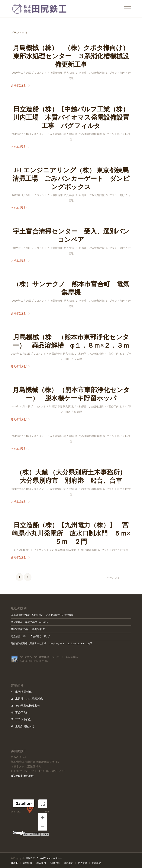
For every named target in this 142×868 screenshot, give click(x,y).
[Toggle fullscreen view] (43, 804)
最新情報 (58, 73)
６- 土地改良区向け (23, 726)
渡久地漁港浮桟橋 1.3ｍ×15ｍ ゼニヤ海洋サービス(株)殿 (43, 615)
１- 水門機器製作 (87, 550)
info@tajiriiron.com (22, 776)
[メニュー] (125, 9)
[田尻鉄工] (59, 9)
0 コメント (41, 73)
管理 (71, 78)
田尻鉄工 (30, 858)
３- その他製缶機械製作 (88, 134)
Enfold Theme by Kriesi (49, 858)
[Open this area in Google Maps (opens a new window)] (19, 833)
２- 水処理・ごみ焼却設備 (90, 73)
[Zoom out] (43, 826)
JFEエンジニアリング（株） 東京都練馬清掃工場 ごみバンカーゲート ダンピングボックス (71, 178)
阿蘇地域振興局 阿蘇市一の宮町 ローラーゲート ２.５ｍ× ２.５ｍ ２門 (51, 643)
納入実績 (69, 73)
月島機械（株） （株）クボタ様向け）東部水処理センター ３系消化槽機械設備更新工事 (71, 56)
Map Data (35, 834)
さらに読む (20, 85)
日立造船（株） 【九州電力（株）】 (32, 636)
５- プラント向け (115, 73)
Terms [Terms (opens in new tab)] (45, 834)
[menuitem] (125, 9)
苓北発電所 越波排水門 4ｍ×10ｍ (30, 622)
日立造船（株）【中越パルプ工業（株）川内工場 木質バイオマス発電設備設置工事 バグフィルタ (71, 117)
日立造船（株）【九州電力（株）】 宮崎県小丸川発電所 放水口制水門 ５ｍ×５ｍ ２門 (71, 533)
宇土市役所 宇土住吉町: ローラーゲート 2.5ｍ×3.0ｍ (49, 657)
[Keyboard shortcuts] (26, 834)
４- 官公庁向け (113, 354)
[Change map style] (23, 803)
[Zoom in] (43, 818)
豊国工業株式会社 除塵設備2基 (28, 629)
